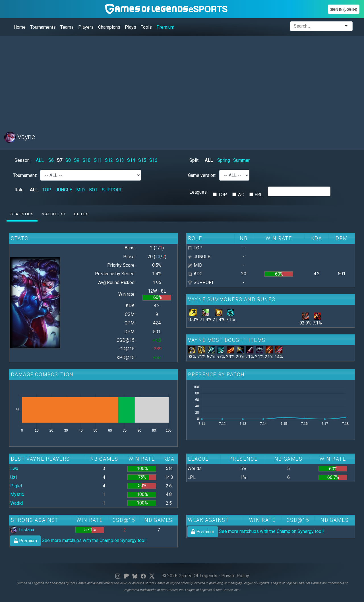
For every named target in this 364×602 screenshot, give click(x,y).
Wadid (16, 503)
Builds (81, 214)
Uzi (14, 477)
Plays (131, 27)
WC (241, 195)
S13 (120, 160)
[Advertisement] (175, 80)
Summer (241, 160)
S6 (51, 160)
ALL (40, 160)
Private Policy (235, 576)
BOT (93, 190)
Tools (146, 27)
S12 (109, 160)
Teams (67, 27)
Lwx (14, 468)
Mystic (17, 494)
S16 (153, 160)
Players (86, 27)
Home (20, 27)
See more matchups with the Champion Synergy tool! (78, 540)
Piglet (16, 486)
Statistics (22, 214)
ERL (258, 195)
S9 (77, 160)
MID (80, 190)
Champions (109, 27)
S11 (98, 160)
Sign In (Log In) (344, 10)
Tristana (22, 530)
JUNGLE (64, 190)
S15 (142, 160)
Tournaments (43, 27)
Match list (54, 214)
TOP (47, 190)
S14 (131, 160)
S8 (68, 160)
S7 (60, 160)
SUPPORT (112, 190)
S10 (86, 160)
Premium (165, 27)
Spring (224, 160)
